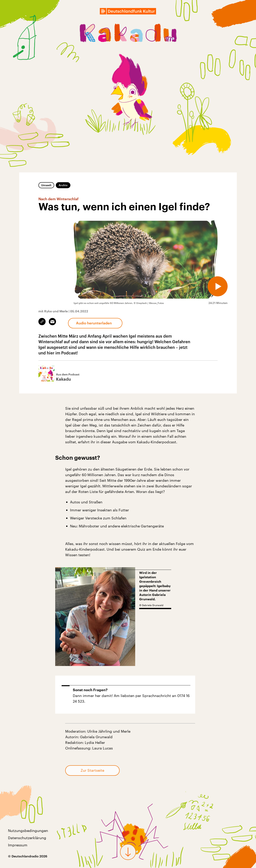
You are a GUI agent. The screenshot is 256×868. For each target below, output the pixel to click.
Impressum (18, 845)
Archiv (63, 185)
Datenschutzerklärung (27, 838)
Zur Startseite (92, 770)
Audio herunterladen (94, 323)
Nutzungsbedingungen (28, 831)
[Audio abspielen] (218, 286)
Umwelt (46, 185)
